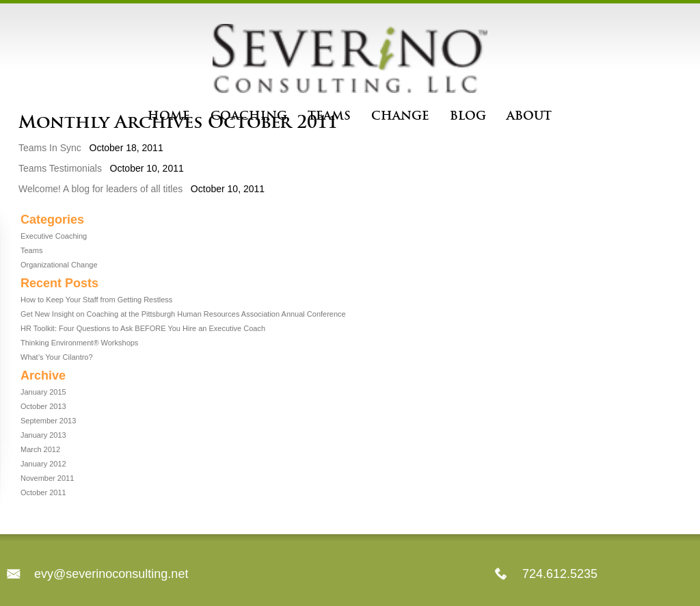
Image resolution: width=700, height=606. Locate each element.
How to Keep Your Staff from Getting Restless (96, 300)
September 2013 (48, 421)
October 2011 (43, 492)
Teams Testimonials (60, 168)
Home (169, 116)
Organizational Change (59, 265)
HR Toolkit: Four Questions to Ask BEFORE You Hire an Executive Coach (143, 328)
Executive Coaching (54, 236)
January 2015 (43, 392)
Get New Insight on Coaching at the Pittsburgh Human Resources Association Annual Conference (183, 314)
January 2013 (43, 435)
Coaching (249, 116)
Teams (329, 116)
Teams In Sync (50, 148)
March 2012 (40, 449)
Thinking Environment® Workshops (79, 343)
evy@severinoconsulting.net (111, 574)
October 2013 (43, 406)
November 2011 (47, 478)
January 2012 (43, 464)
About (529, 116)
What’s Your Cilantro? (57, 357)
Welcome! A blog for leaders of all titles (100, 189)
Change (400, 116)
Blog (468, 116)
